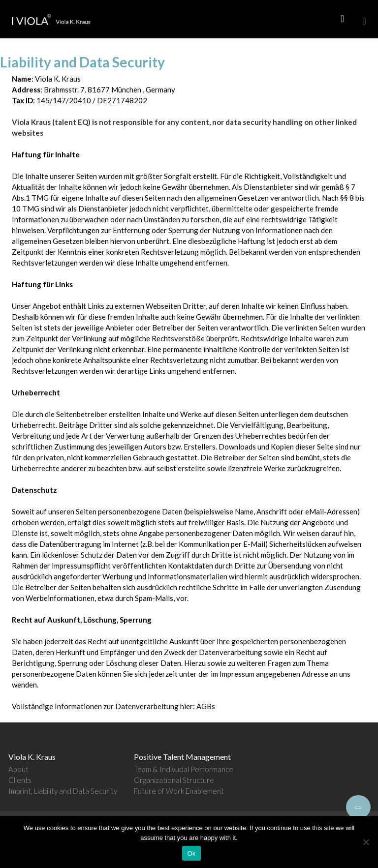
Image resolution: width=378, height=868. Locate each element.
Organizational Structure (174, 780)
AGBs (206, 706)
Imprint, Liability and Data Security (63, 791)
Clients (20, 780)
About (18, 769)
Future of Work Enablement (179, 791)
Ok (191, 853)
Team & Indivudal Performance (184, 769)
